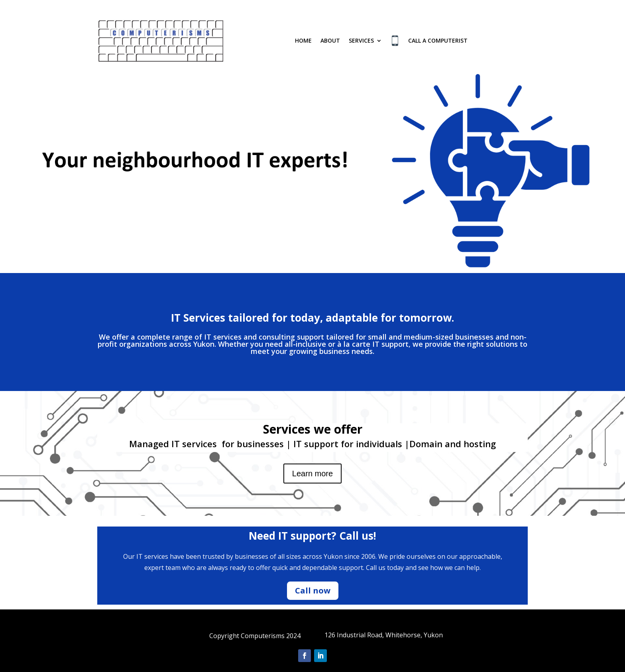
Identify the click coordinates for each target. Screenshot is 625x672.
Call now (313, 590)
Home (303, 40)
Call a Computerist (438, 40)
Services (361, 40)
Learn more (312, 474)
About (330, 40)
